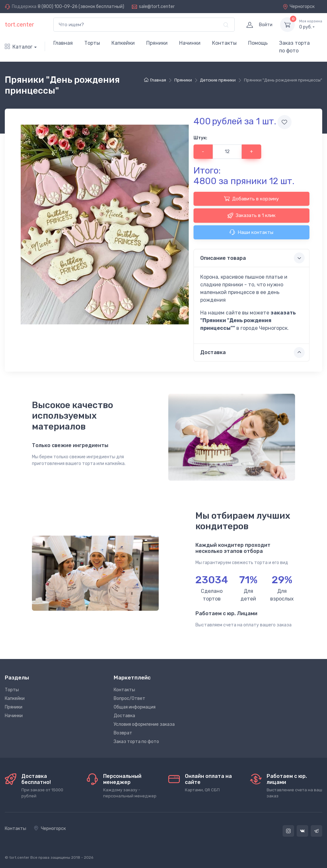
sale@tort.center (157, 7)
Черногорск (299, 7)
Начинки (190, 43)
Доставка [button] (252, 353)
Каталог (19, 47)
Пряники (157, 43)
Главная (63, 43)
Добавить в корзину (251, 198)
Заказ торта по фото (294, 47)
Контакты (224, 43)
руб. (311, 24)
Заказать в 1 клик (251, 215)
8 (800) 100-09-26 (58, 7)
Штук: (200, 138)
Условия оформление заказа (144, 724)
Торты (92, 43)
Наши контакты (251, 232)
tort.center (19, 25)
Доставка (124, 716)
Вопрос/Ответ (129, 698)
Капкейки (123, 43)
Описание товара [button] (252, 258)
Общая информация (135, 707)
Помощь (258, 43)
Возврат (123, 733)
